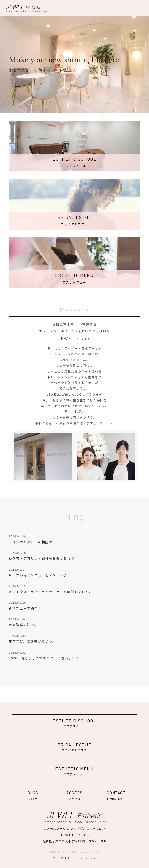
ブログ (33, 795)
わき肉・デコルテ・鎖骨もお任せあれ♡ (41, 558)
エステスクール (74, 723)
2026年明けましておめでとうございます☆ (44, 658)
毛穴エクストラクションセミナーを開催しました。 (51, 592)
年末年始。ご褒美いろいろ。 (32, 641)
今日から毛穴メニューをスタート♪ (38, 575)
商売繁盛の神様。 (23, 625)
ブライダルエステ (74, 747)
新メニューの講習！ (25, 608)
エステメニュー (74, 771)
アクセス (75, 795)
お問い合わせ (116, 795)
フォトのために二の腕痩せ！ (32, 542)
